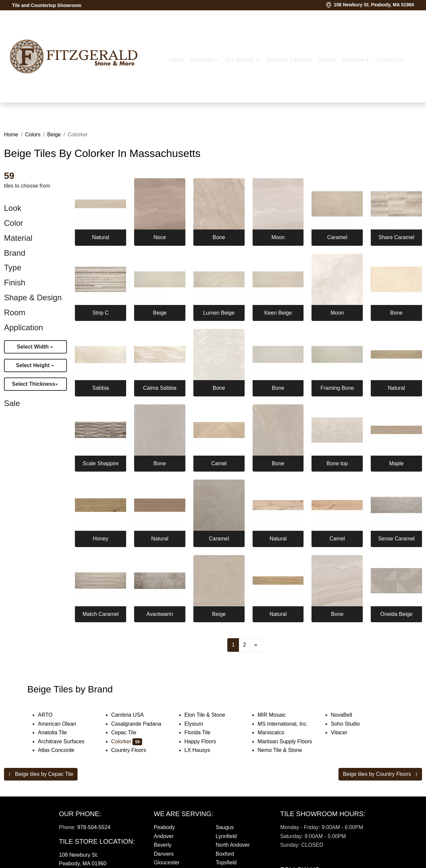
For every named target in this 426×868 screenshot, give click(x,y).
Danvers (164, 854)
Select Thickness (34, 384)
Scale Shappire (101, 463)
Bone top (337, 463)
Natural (101, 237)
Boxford (225, 854)
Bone (219, 237)
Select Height (34, 365)
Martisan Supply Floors (289, 741)
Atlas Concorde (62, 750)
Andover (164, 836)
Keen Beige (278, 313)
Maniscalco (276, 732)
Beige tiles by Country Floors (377, 774)
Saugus (225, 827)
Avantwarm (160, 614)
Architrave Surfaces (67, 741)
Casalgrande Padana (142, 724)
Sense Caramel (396, 539)
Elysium (198, 724)
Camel (219, 463)
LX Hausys (203, 750)
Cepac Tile (129, 732)
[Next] (256, 645)
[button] (336, 107)
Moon (278, 237)
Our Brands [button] (159, 107)
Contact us (309, 107)
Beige (54, 135)
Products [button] (121, 107)
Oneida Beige (397, 614)
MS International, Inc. (288, 724)
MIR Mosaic (277, 715)
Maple (396, 463)
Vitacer (344, 732)
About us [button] (273, 107)
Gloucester (167, 863)
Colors (33, 135)
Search (246, 107)
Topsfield (226, 863)
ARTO (50, 715)
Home (96, 107)
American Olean (63, 724)
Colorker (127, 741)
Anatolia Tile (58, 732)
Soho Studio (352, 724)
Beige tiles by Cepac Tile (44, 774)
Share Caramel (396, 237)
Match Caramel (101, 614)
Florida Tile (203, 732)
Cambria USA (133, 715)
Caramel (337, 237)
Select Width (33, 347)
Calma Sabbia (160, 388)
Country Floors (135, 750)
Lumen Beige (219, 313)
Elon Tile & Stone (210, 715)
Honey (101, 539)
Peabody (164, 827)
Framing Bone (337, 388)
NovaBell (348, 715)
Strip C (101, 313)
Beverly (163, 845)
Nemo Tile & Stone (286, 750)
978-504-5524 (94, 827)
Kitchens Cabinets (208, 107)
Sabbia (101, 388)
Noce (160, 237)
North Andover (233, 845)
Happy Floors (206, 741)
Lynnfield (226, 836)
